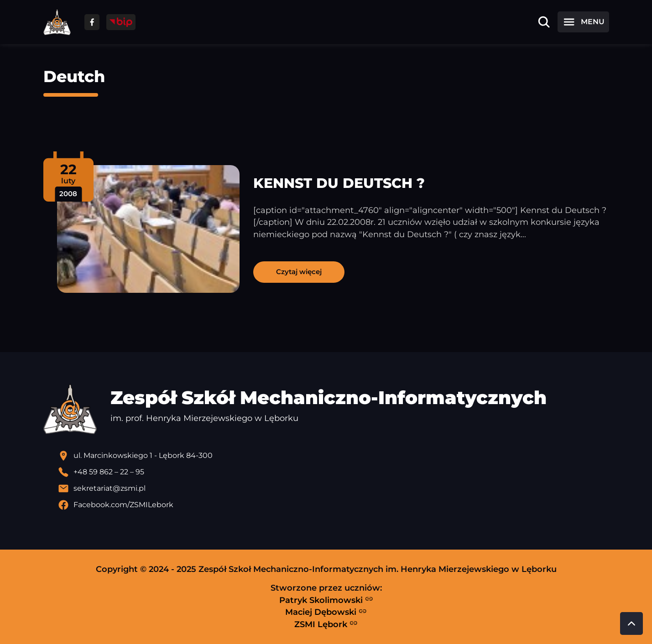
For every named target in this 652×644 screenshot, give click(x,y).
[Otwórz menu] (583, 22)
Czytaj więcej (299, 272)
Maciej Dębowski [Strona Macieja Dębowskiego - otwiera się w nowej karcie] (326, 612)
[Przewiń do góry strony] (631, 623)
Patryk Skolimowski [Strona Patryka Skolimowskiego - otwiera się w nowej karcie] (326, 600)
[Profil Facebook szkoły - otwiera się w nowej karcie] (334, 505)
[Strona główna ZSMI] (57, 22)
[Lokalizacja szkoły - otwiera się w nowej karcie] (334, 456)
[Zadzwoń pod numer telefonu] (334, 472)
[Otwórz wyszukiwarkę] (544, 22)
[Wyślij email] (334, 488)
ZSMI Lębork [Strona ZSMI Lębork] (326, 624)
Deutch (74, 76)
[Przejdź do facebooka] (92, 22)
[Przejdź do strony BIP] (121, 22)
